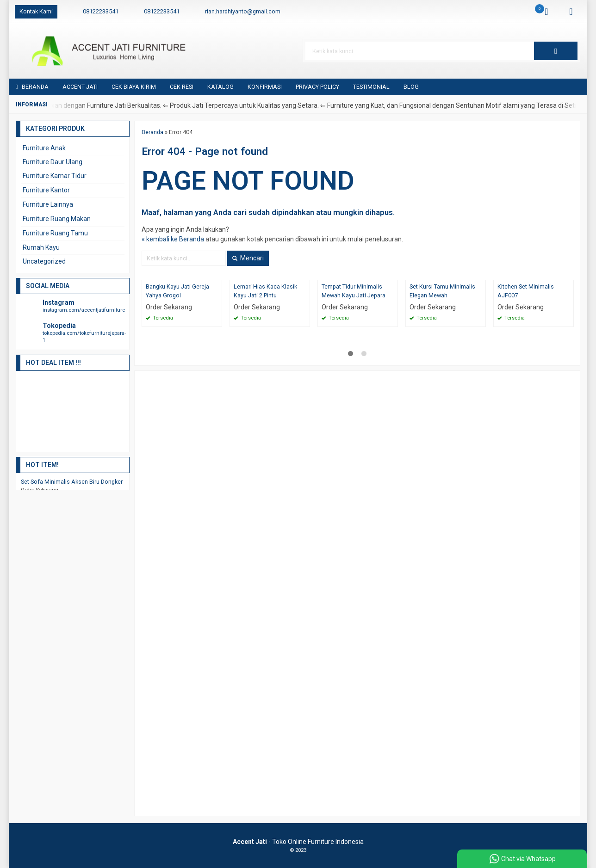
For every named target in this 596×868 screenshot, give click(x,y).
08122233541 (101, 11)
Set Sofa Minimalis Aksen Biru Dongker (72, 482)
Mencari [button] (248, 258)
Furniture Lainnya (48, 204)
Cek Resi (182, 87)
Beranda (32, 87)
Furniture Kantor (46, 190)
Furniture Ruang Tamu (55, 233)
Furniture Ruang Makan (57, 219)
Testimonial (371, 87)
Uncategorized (44, 261)
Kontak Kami (36, 11)
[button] (556, 51)
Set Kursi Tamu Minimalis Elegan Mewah (442, 291)
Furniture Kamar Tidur (55, 176)
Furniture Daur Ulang (53, 162)
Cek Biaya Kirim (134, 87)
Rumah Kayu (41, 247)
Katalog (220, 87)
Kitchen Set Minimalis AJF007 (526, 291)
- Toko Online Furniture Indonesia (298, 842)
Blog (411, 87)
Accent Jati (80, 87)
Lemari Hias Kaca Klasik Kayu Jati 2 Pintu (265, 291)
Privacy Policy (317, 87)
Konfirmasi (265, 87)
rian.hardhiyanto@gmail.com (243, 11)
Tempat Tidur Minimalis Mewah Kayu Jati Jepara (354, 291)
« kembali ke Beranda (173, 239)
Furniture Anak (44, 148)
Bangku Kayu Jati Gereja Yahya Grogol (177, 291)
